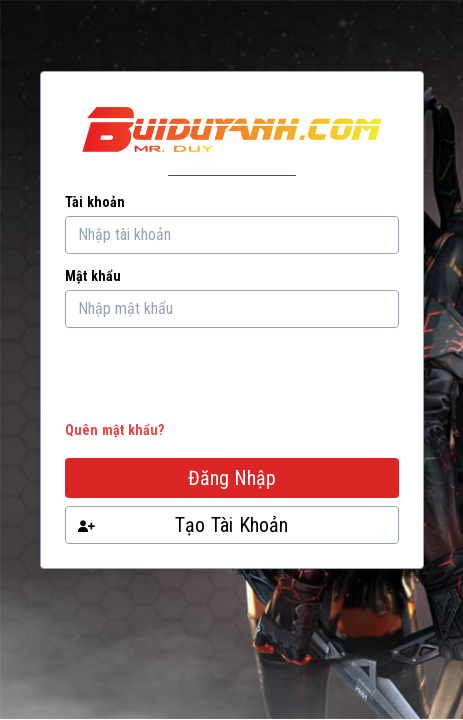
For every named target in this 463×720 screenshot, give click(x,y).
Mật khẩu (93, 276)
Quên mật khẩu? (114, 430)
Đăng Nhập (232, 478)
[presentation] (217, 379)
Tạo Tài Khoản (182, 525)
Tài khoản (95, 202)
